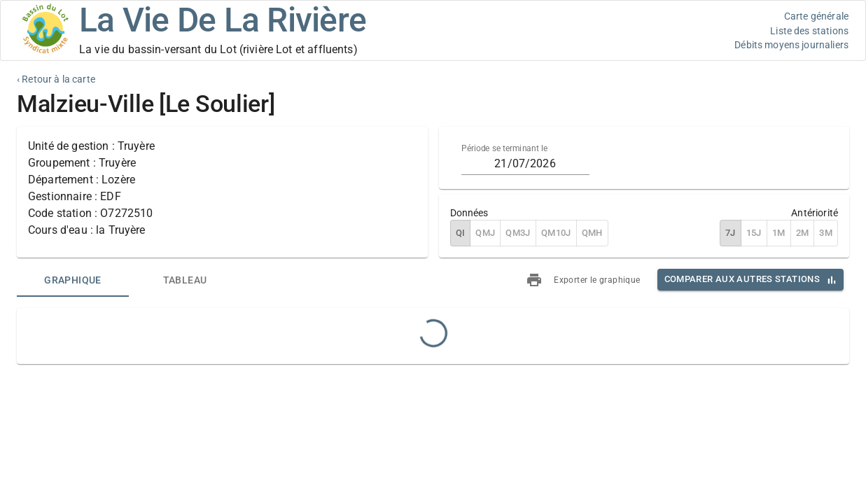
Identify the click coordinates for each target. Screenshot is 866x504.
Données (469, 213)
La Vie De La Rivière (223, 20)
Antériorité (815, 213)
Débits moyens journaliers (791, 45)
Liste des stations (809, 31)
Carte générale (816, 16)
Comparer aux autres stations (742, 279)
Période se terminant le (504, 148)
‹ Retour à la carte (56, 79)
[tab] (73, 280)
